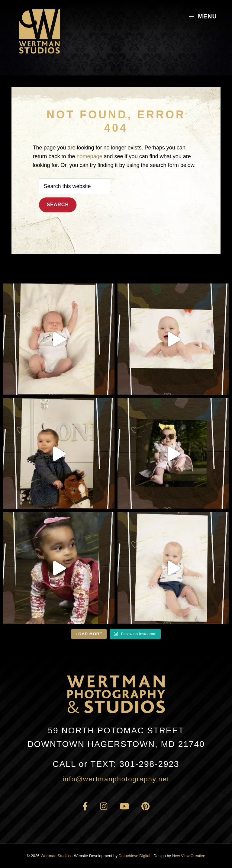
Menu (203, 16)
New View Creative (189, 856)
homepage (89, 156)
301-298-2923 (116, 764)
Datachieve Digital (135, 856)
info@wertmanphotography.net (116, 779)
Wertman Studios (55, 856)
